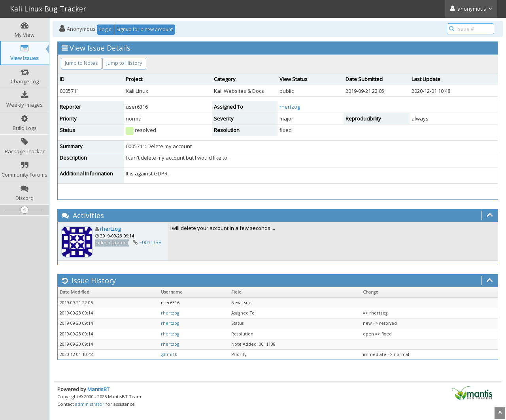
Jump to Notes (81, 63)
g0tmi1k (169, 354)
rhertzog (290, 107)
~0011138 (150, 242)
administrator (90, 404)
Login (105, 29)
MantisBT (98, 389)
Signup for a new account (145, 29)
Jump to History (124, 63)
